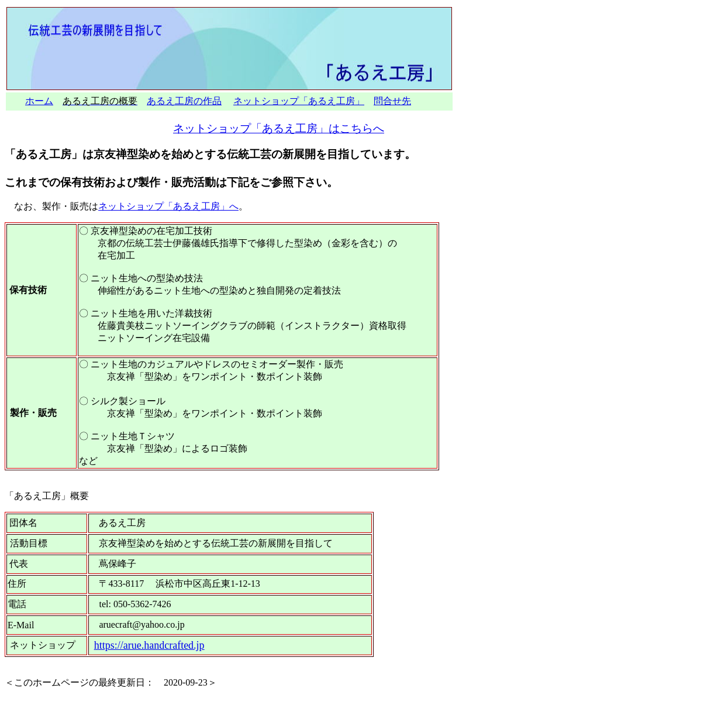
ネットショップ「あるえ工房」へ (168, 206)
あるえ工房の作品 (184, 101)
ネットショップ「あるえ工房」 (299, 101)
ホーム (39, 101)
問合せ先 (392, 101)
